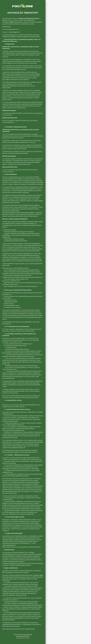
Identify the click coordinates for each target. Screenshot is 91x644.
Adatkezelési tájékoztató (23, 636)
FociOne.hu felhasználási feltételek (23, 634)
